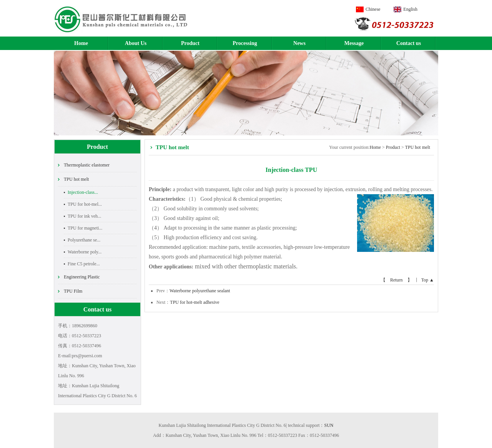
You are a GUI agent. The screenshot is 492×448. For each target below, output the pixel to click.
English (410, 9)
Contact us (409, 43)
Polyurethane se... (84, 240)
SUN (329, 425)
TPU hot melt (76, 179)
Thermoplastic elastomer (87, 165)
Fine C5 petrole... (84, 264)
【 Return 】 (396, 280)
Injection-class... (83, 192)
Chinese (373, 9)
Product (190, 43)
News (299, 43)
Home (81, 43)
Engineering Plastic (82, 277)
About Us (136, 43)
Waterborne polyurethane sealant (200, 291)
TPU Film (73, 291)
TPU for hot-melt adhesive (194, 302)
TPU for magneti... (85, 228)
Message (354, 43)
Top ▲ (428, 280)
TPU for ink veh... (84, 216)
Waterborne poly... (85, 252)
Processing (245, 43)
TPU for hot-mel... (85, 204)
